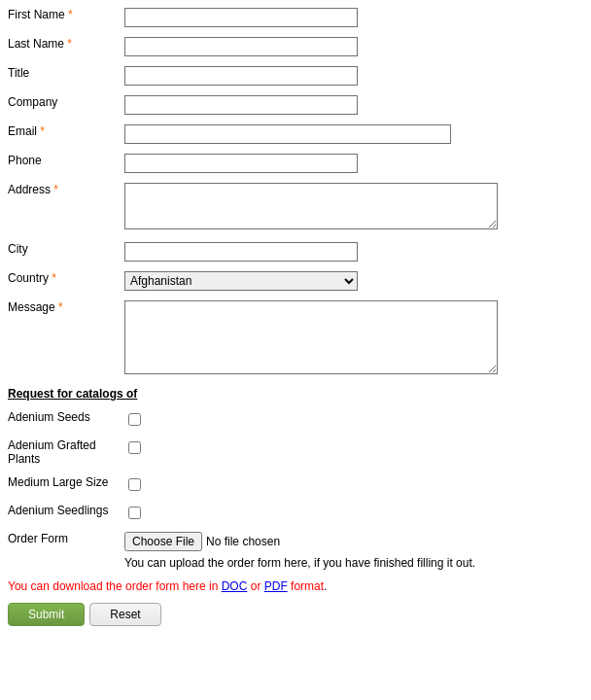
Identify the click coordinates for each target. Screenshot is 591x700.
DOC (235, 586)
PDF (276, 586)
